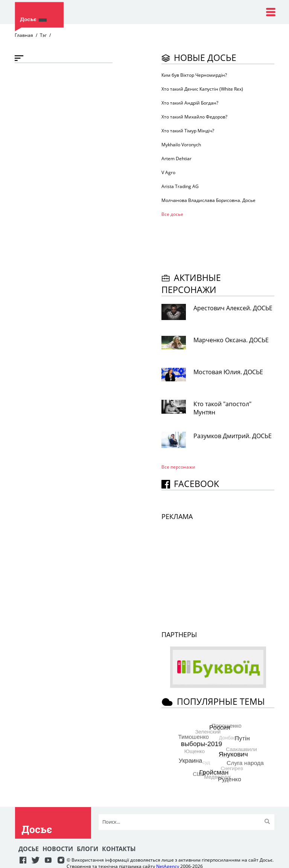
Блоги (87, 849)
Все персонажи (178, 467)
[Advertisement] (222, 244)
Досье (29, 849)
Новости (58, 849)
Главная (24, 35)
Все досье (172, 214)
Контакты (119, 849)
